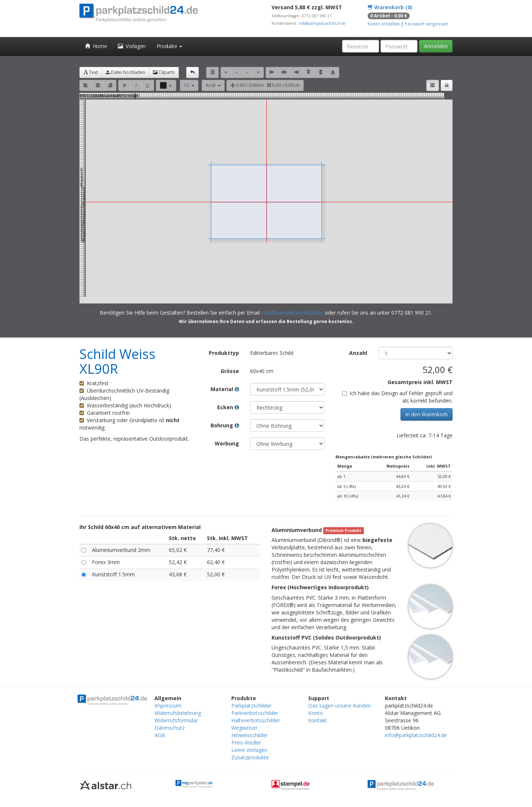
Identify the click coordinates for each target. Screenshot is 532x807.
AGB (160, 735)
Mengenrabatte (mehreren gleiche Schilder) (384, 457)
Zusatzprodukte (250, 757)
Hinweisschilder (250, 735)
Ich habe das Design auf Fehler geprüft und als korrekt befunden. (397, 397)
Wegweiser (244, 728)
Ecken (228, 407)
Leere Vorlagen (249, 750)
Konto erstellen (384, 24)
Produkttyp (224, 353)
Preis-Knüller (246, 742)
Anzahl (358, 353)
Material (225, 389)
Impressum (168, 706)
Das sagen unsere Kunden (340, 706)
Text (91, 72)
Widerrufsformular (176, 720)
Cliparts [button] (164, 72)
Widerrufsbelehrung (178, 713)
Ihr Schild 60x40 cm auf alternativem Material (140, 527)
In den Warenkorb (427, 414)
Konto (316, 713)
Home (96, 46)
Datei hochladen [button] (125, 72)
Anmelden (436, 46)
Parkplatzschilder (251, 706)
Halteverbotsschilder (256, 720)
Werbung (227, 443)
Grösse (230, 371)
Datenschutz (170, 728)
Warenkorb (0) (390, 7)
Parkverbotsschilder (255, 713)
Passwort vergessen (426, 24)
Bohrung (225, 425)
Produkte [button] (169, 46)
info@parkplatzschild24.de (322, 23)
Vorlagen (132, 46)
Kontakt (318, 720)
